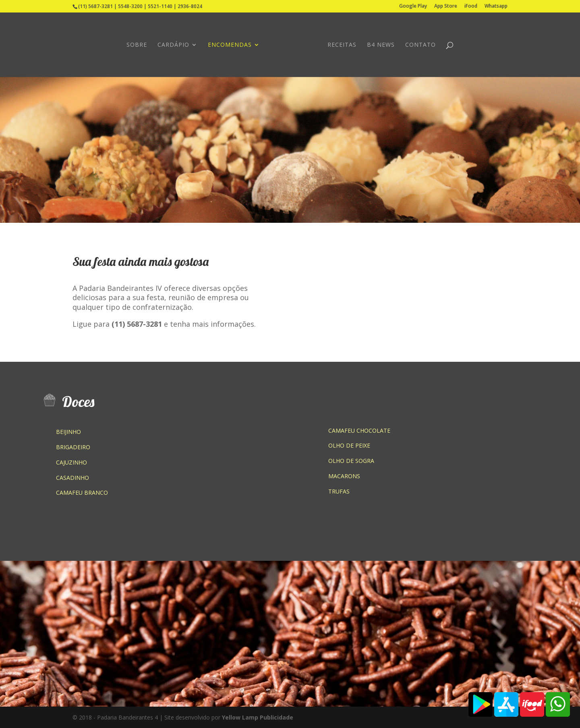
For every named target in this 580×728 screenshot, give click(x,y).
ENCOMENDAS (230, 45)
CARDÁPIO (173, 45)
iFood (471, 6)
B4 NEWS (381, 45)
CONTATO (420, 45)
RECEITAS (342, 45)
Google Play (413, 6)
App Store (446, 6)
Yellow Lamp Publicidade (258, 717)
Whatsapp (496, 6)
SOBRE (137, 45)
